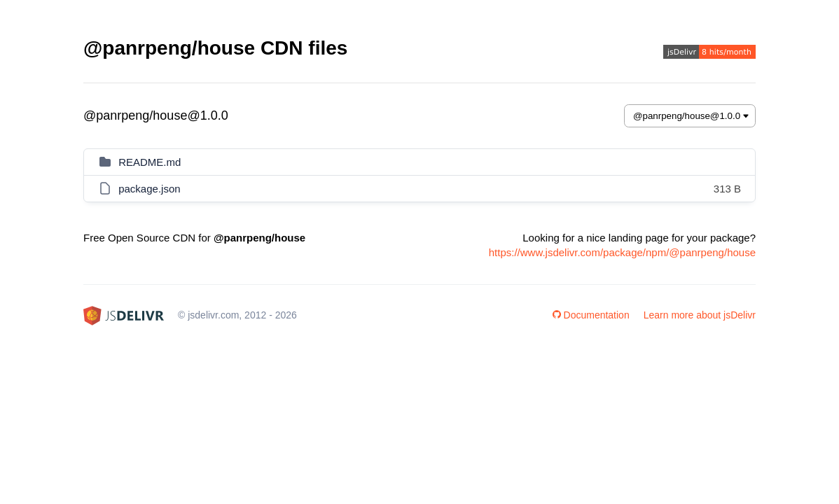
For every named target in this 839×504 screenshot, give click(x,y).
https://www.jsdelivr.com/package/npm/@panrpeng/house (622, 252)
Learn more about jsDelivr (700, 315)
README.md (150, 162)
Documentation (591, 315)
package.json (149, 189)
